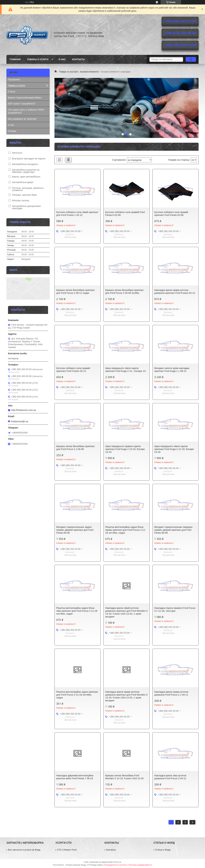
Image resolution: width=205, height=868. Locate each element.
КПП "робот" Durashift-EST (22, 104)
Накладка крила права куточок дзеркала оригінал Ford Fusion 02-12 (175, 291)
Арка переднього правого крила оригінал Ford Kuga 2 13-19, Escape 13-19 (125, 449)
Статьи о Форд (163, 850)
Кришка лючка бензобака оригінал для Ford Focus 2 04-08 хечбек (124, 291)
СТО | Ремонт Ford (67, 850)
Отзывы (12, 131)
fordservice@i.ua (20, 421)
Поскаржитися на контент (115, 865)
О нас (62, 59)
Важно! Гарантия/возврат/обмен (25, 98)
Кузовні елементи (89, 72)
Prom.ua (117, 862)
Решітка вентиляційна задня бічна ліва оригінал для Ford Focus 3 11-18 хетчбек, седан (77, 611)
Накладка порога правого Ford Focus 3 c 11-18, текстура (175, 609)
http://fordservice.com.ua (24, 410)
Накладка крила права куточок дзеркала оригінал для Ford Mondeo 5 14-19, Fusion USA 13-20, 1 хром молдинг (126, 696)
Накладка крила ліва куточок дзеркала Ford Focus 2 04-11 (170, 777)
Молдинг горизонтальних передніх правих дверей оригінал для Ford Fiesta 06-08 (173, 530)
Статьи (12, 92)
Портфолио (14, 80)
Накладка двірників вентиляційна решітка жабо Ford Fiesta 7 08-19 (75, 777)
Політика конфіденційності (140, 865)
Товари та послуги (68, 72)
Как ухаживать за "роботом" (22, 119)
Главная (15, 59)
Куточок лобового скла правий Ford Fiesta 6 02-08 (125, 214)
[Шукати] (191, 59)
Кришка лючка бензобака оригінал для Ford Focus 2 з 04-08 (75, 448)
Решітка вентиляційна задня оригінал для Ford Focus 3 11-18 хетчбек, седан (77, 695)
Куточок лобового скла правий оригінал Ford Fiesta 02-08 (171, 214)
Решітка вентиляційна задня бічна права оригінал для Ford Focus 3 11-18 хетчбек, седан (125, 530)
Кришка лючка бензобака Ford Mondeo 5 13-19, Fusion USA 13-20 (124, 777)
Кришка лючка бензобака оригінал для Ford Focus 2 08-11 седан (75, 291)
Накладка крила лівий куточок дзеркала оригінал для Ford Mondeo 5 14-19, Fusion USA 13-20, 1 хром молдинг (126, 612)
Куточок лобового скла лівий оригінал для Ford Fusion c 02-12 (77, 214)
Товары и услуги (38, 59)
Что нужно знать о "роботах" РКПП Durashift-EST (26, 111)
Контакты (78, 59)
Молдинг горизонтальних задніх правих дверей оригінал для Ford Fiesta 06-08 (75, 530)
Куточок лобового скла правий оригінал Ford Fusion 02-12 (73, 370)
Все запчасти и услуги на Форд (24, 850)
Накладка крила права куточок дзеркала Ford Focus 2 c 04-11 (171, 693)
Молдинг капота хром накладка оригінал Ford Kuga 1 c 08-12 (172, 370)
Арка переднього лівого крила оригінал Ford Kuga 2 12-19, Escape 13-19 (174, 449)
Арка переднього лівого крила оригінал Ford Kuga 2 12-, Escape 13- (126, 370)
